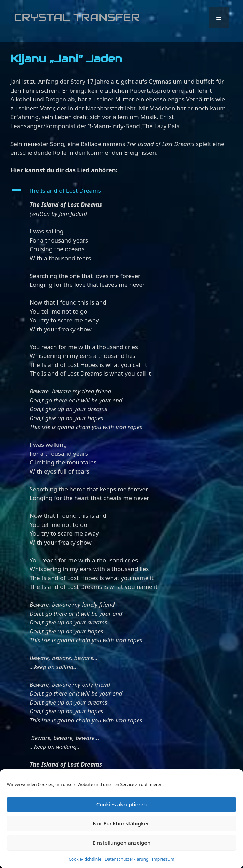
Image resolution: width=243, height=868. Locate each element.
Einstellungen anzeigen (122, 843)
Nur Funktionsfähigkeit (122, 823)
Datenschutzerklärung (127, 859)
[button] (122, 191)
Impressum (163, 859)
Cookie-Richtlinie (85, 859)
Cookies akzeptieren (122, 804)
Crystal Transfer (77, 17)
